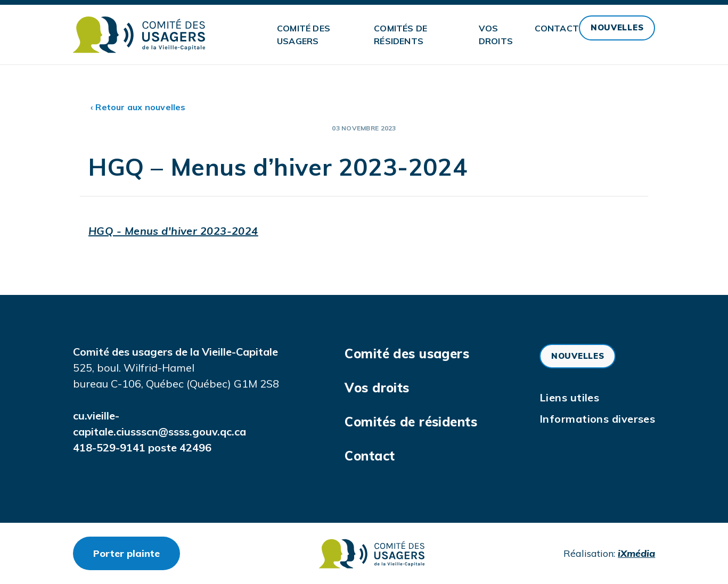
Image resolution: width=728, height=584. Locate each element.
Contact (557, 28)
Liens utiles (569, 397)
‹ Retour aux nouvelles (138, 107)
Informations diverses (597, 419)
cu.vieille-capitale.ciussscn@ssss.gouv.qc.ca (159, 423)
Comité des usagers (304, 35)
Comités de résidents (400, 35)
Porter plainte (137, 553)
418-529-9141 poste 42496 (142, 447)
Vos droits (496, 35)
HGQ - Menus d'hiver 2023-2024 (173, 231)
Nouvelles (617, 27)
